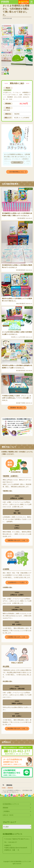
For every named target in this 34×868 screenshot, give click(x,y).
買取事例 (10, 788)
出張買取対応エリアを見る (16, 582)
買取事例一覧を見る (16, 408)
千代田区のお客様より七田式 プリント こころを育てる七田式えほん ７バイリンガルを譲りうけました (17, 398)
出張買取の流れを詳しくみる (16, 637)
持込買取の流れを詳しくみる (16, 729)
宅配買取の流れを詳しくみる (16, 540)
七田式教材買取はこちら (16, 172)
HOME (4, 788)
